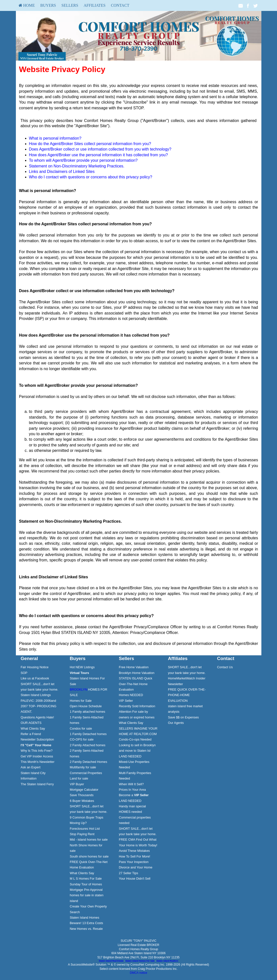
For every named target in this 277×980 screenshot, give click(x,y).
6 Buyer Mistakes (82, 801)
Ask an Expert (31, 767)
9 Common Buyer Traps (86, 817)
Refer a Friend (31, 734)
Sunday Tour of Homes (86, 884)
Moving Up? (78, 823)
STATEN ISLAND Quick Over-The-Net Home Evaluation (136, 684)
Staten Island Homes (84, 918)
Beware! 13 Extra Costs (86, 923)
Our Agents (176, 723)
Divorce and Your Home (136, 867)
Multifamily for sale (83, 767)
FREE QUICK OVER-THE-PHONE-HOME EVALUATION (187, 695)
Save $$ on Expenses (183, 717)
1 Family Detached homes (88, 734)
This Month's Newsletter (37, 762)
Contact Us (225, 667)
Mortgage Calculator (84, 790)
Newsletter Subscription (37, 739)
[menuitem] (27, 5)
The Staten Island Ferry (37, 784)
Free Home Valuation (134, 667)
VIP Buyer (77, 784)
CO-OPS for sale (82, 739)
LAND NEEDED (130, 756)
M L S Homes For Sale (86, 879)
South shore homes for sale (89, 856)
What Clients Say (33, 728)
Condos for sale (81, 728)
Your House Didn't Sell (135, 879)
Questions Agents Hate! (37, 717)
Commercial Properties (86, 773)
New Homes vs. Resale (86, 929)
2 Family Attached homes (88, 745)
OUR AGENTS (31, 723)
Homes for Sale (81, 701)
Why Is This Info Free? (37, 751)
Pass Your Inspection (134, 862)
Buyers (48, 5)
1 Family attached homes (87, 712)
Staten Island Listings (36, 695)
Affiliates (94, 5)
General (29, 658)
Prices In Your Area (132, 790)
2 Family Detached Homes (88, 762)
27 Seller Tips (128, 873)
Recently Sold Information (137, 706)
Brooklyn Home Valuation (137, 673)
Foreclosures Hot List (85, 829)
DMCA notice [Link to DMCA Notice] (138, 973)
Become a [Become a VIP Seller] (134, 795)
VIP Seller (126, 701)
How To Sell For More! (134, 856)
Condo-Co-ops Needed (135, 739)
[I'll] (36, 745)
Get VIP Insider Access (37, 756)
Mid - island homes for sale (89, 840)
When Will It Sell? (131, 784)
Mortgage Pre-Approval (86, 890)
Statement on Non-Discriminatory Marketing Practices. (77, 166)
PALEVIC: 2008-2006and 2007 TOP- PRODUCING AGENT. (38, 706)
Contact (120, 5)
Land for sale (79, 778)
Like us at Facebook (35, 678)
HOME (27, 5)
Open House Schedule (86, 706)
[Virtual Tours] (79, 673)
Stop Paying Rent (82, 834)
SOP (24, 673)
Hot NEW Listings (82, 667)
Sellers (70, 5)
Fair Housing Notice (34, 667)
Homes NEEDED (131, 695)
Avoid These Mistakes (134, 851)
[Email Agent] (241, 5)
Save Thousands (82, 795)
